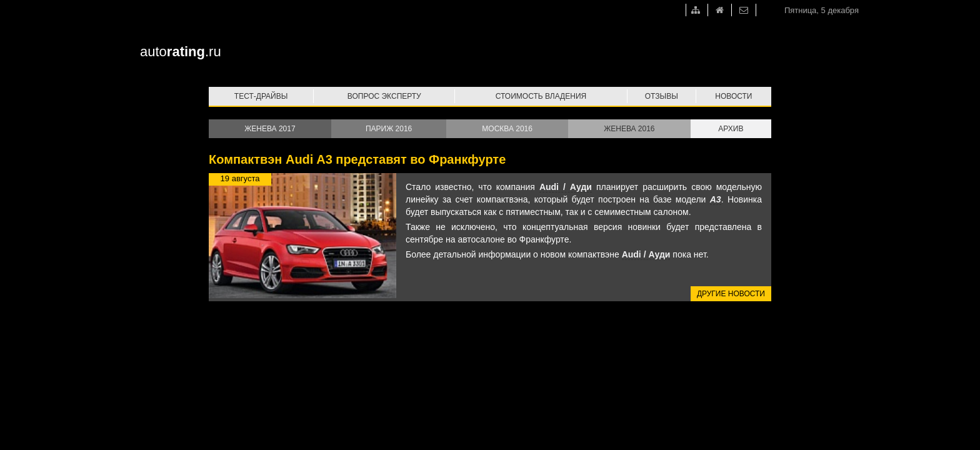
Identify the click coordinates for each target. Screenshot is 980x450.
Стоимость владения (541, 96)
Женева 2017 (270, 129)
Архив (731, 129)
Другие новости (731, 294)
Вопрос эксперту (384, 96)
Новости (733, 96)
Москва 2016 (507, 129)
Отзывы (662, 96)
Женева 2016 (629, 129)
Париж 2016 (389, 129)
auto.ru (181, 52)
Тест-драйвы (261, 96)
